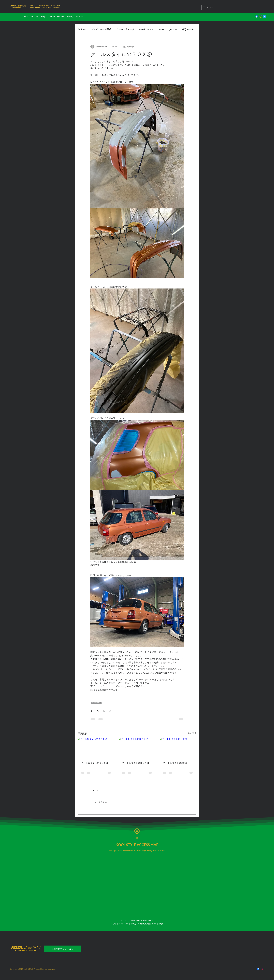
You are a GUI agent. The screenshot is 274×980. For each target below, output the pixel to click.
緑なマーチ (188, 29)
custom (161, 29)
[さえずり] (265, 16)
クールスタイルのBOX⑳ (175, 763)
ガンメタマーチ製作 (101, 29)
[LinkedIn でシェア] (104, 711)
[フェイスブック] (257, 16)
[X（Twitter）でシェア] (98, 711)
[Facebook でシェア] (92, 711)
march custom (146, 29)
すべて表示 (192, 733)
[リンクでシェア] (110, 711)
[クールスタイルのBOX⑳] (178, 748)
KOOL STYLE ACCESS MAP (137, 845)
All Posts (82, 29)
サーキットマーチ (125, 29)
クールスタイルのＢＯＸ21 (135, 763)
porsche (173, 29)
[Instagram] (261, 16)
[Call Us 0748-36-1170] (63, 949)
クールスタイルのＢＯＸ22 (95, 763)
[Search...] (221, 8)
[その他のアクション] (182, 47)
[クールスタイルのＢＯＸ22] (96, 748)
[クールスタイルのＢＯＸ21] (137, 748)
